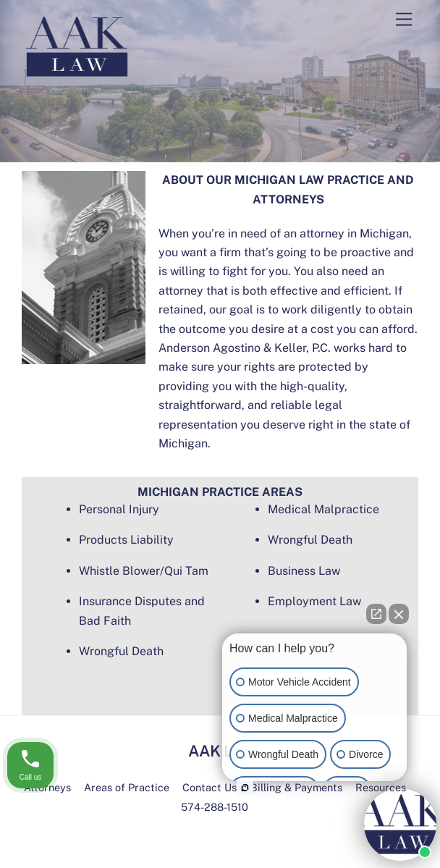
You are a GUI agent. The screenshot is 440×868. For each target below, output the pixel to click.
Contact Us (210, 787)
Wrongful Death (121, 651)
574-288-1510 (215, 807)
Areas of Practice (127, 787)
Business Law (304, 571)
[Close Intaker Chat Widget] (399, 614)
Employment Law (314, 601)
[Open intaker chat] (245, 788)
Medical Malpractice (323, 509)
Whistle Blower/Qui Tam (144, 571)
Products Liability (126, 540)
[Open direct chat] (376, 614)
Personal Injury (119, 509)
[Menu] (404, 20)
